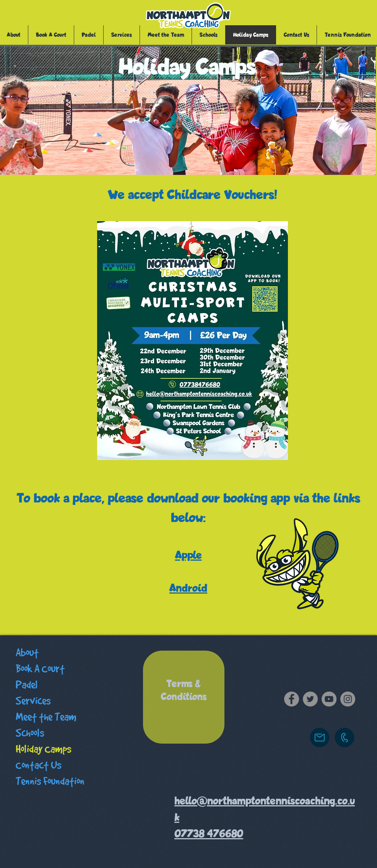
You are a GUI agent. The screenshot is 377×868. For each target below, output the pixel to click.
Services (33, 701)
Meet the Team (46, 717)
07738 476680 (209, 834)
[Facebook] (292, 699)
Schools (30, 733)
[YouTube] (329, 699)
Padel (27, 685)
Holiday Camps (43, 749)
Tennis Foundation (50, 781)
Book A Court (40, 669)
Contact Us (38, 765)
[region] (184, 697)
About (27, 653)
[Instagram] (348, 699)
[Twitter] (310, 699)
